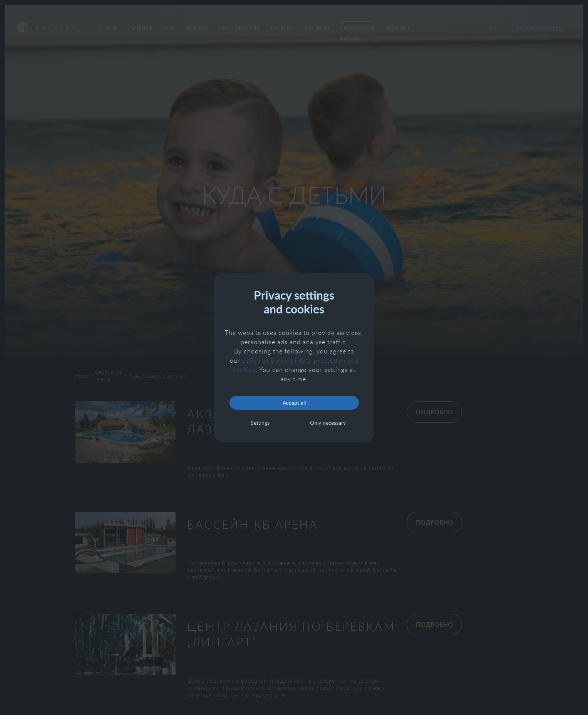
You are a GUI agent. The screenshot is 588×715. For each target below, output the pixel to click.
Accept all (294, 403)
